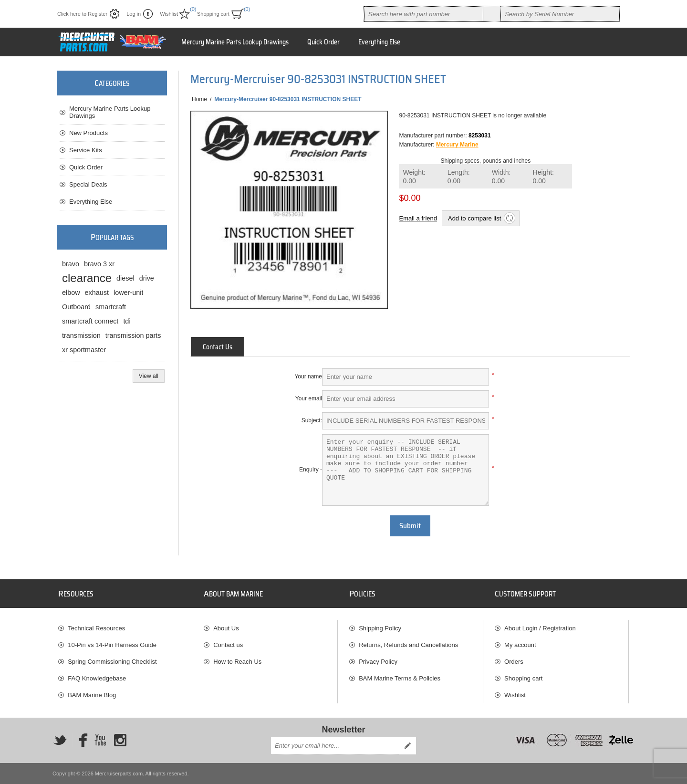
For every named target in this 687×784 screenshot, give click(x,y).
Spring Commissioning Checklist (112, 662)
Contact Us (218, 347)
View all (149, 376)
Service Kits (86, 150)
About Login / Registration (540, 628)
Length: (459, 177)
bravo (71, 264)
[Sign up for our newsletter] (335, 746)
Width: (501, 177)
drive (147, 278)
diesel (125, 278)
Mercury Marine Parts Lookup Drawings (110, 112)
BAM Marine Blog (92, 695)
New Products (88, 133)
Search (492, 14)
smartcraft (111, 307)
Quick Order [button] (323, 42)
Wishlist (515, 695)
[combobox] (424, 14)
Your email (309, 398)
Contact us (228, 645)
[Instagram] (120, 740)
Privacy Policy (378, 662)
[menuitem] (125, 628)
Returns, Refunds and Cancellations (408, 645)
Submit (410, 526)
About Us (226, 628)
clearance (87, 278)
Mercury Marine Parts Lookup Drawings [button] (235, 42)
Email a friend (418, 218)
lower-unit (128, 293)
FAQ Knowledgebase (97, 678)
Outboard (76, 307)
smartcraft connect (90, 321)
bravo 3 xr (99, 264)
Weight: (414, 177)
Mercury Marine (457, 145)
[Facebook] (80, 740)
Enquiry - (311, 470)
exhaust (97, 293)
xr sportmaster (84, 350)
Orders (514, 662)
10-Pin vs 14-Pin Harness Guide (112, 645)
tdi (127, 321)
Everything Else (91, 202)
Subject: (312, 420)
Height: (543, 177)
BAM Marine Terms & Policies (400, 678)
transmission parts (133, 335)
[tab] (218, 347)
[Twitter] (60, 740)
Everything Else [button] (379, 42)
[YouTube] (100, 740)
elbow (71, 293)
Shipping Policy (380, 628)
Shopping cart (523, 678)
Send (407, 746)
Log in (134, 14)
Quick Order (86, 167)
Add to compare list (474, 218)
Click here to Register (82, 14)
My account (520, 645)
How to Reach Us (237, 662)
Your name (308, 376)
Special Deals (88, 184)
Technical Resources (96, 628)
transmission (81, 335)
